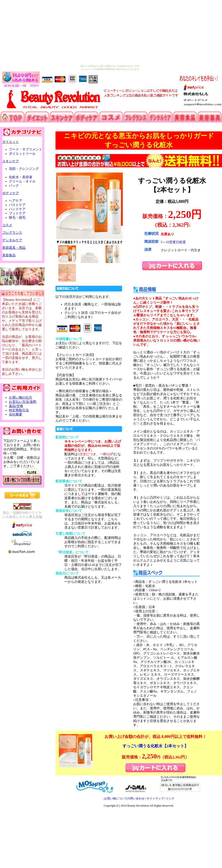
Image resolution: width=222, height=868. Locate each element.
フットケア (19, 213)
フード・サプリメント (26, 149)
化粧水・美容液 (23, 177)
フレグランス (12, 233)
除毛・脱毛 (17, 217)
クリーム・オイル (24, 181)
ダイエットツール (22, 154)
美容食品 (9, 255)
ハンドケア (19, 209)
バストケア (19, 205)
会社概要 (16, 414)
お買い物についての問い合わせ (124, 798)
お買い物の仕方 (21, 397)
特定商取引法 (19, 410)
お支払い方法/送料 (23, 402)
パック (14, 186)
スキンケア (11, 161)
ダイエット (11, 142)
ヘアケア (18, 201)
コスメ (7, 225)
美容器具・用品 (14, 248)
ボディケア (11, 193)
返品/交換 (16, 406)
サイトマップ (155, 798)
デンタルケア (12, 240)
